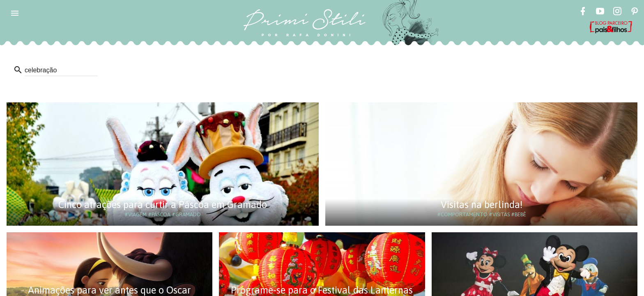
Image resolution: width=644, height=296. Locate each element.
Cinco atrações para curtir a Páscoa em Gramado (163, 205)
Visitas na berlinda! (482, 205)
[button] (15, 13)
